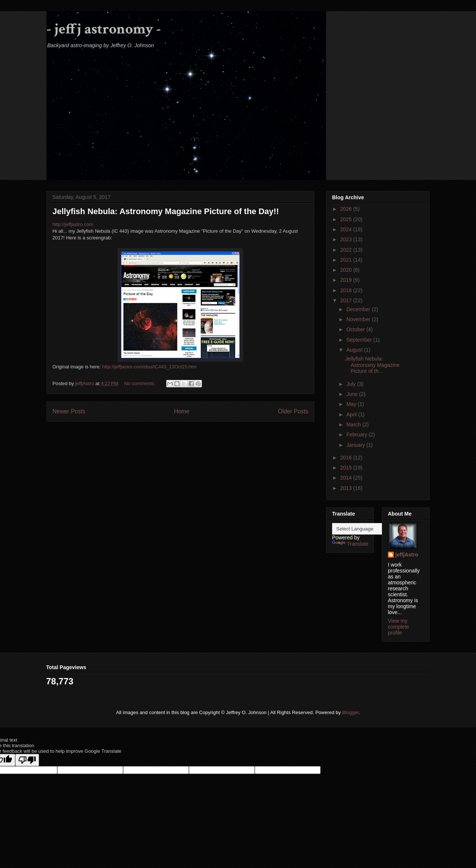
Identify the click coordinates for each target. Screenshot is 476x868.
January (356, 445)
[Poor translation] (27, 760)
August (355, 350)
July (352, 384)
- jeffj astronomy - (104, 29)
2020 (347, 270)
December (359, 309)
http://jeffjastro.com (73, 224)
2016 (347, 458)
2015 (347, 468)
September (360, 340)
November (359, 319)
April (352, 414)
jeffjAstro (407, 555)
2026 (347, 209)
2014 (347, 478)
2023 (347, 239)
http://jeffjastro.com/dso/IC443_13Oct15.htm (149, 367)
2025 (347, 219)
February (357, 435)
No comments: (140, 383)
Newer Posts (69, 411)
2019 (347, 280)
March (354, 425)
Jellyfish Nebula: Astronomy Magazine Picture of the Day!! (166, 211)
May (352, 404)
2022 (347, 250)
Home (182, 411)
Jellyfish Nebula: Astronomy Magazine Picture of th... (372, 365)
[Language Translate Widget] (369, 529)
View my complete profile (398, 627)
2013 (347, 488)
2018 (347, 290)
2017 (347, 300)
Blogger (350, 712)
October (356, 329)
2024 (347, 229)
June (353, 394)
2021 (347, 260)
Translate (350, 544)
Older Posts (293, 411)
